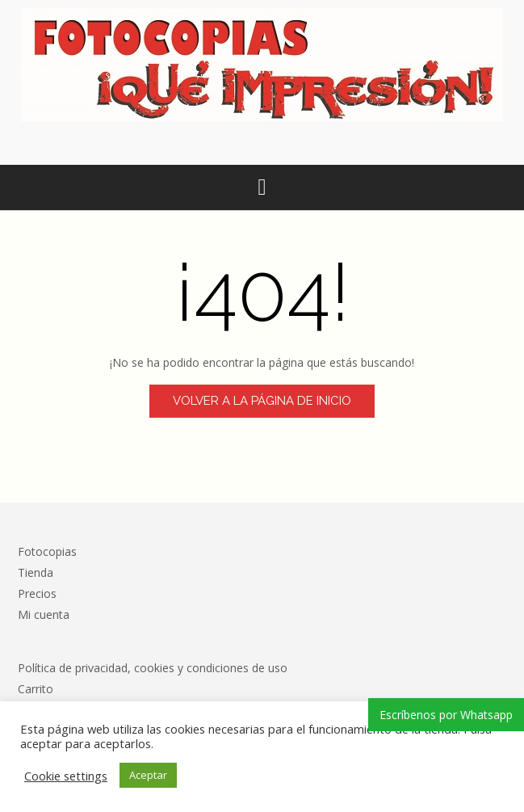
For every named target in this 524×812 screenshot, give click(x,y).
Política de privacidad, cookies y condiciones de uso (153, 668)
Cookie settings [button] (66, 776)
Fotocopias (47, 551)
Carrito (36, 689)
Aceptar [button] (148, 775)
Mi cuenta (44, 614)
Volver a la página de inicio (262, 401)
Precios (37, 593)
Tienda (36, 572)
